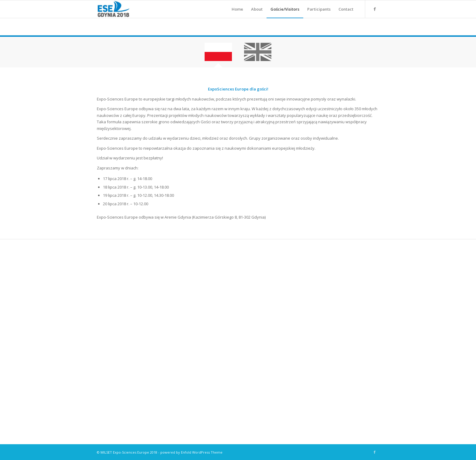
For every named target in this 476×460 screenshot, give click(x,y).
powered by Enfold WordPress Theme (191, 452)
